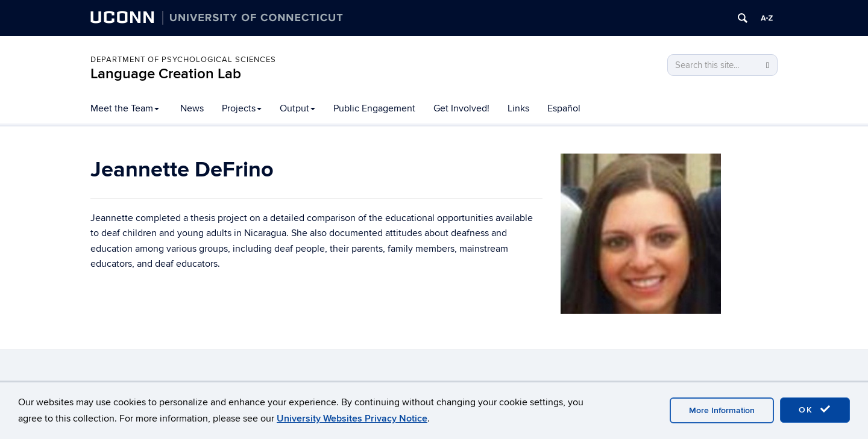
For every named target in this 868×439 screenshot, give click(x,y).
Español (564, 108)
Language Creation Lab (166, 74)
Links (518, 108)
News (192, 108)
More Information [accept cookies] (722, 410)
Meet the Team (125, 108)
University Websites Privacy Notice (352, 419)
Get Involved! (461, 108)
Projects (242, 108)
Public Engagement (374, 108)
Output (297, 108)
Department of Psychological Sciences (183, 60)
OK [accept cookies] (815, 409)
